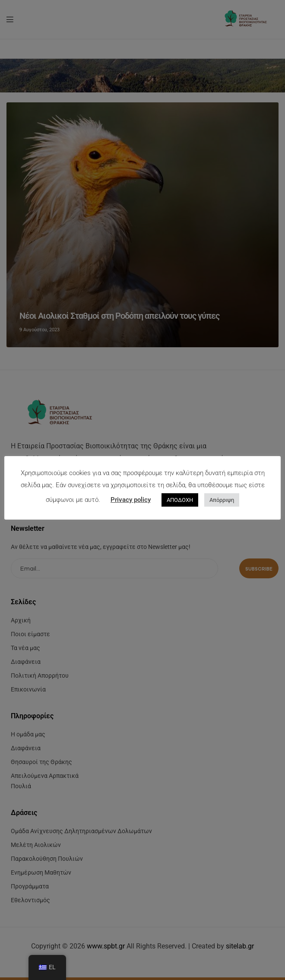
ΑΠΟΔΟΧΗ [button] (180, 500)
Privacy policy (131, 500)
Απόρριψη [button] (222, 500)
